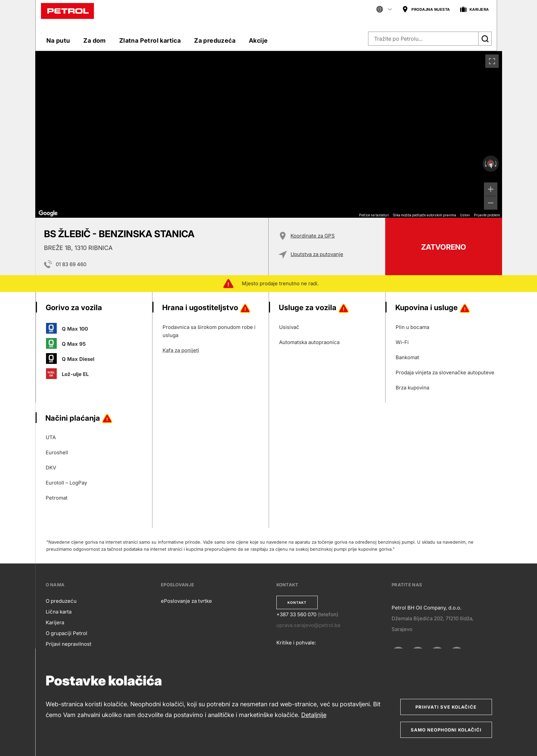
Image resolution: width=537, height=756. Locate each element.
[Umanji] (491, 203)
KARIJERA (475, 10)
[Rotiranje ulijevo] (485, 164)
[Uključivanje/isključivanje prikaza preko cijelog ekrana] (492, 61)
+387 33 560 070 (296, 614)
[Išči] (485, 39)
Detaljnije (314, 715)
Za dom (94, 40)
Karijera (55, 622)
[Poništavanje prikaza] (490, 164)
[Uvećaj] (491, 189)
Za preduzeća (215, 40)
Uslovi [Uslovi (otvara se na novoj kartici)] (465, 215)
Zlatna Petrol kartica (150, 40)
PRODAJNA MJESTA (426, 10)
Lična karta (59, 612)
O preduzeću (61, 601)
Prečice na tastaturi (374, 215)
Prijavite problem (487, 215)
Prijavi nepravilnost (69, 644)
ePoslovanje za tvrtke (186, 601)
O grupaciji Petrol (66, 633)
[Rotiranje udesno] (496, 164)
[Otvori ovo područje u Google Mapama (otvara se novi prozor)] (48, 213)
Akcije (258, 40)
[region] (269, 134)
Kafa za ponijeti (181, 350)
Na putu (58, 40)
